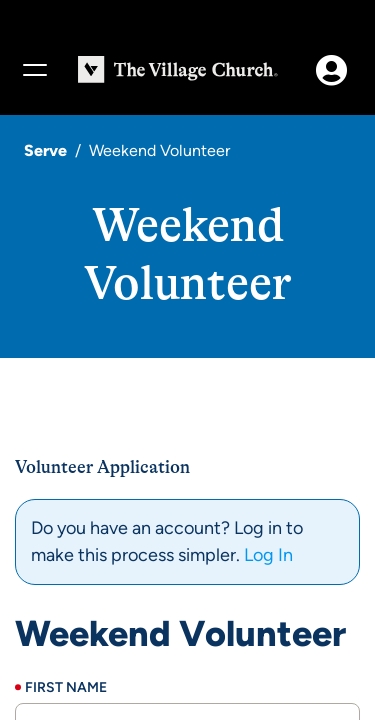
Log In (268, 555)
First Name (66, 687)
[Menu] (34, 70)
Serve (45, 150)
